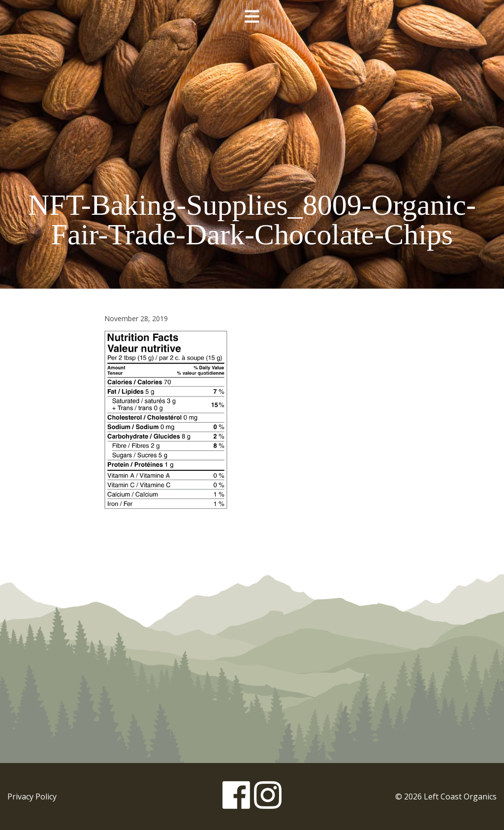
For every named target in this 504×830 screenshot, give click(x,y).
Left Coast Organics (252, 105)
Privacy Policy (32, 797)
